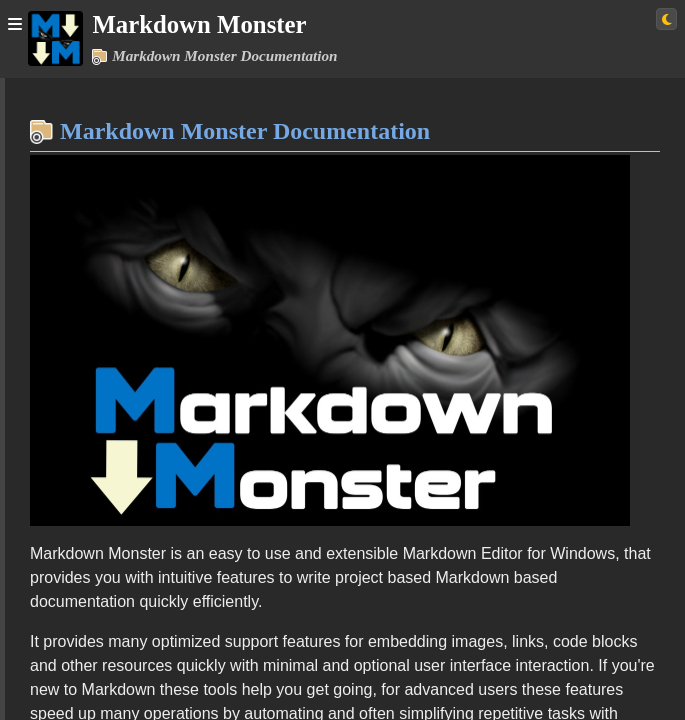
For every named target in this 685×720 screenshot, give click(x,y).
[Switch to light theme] (666, 19)
